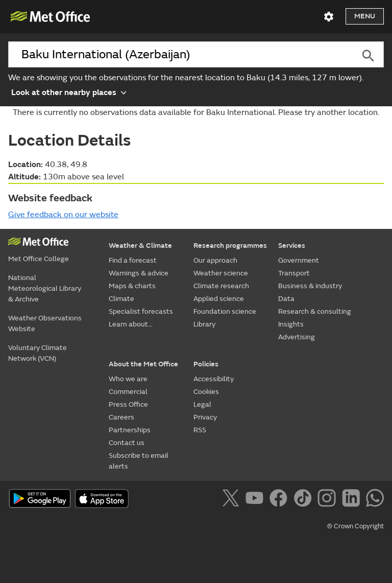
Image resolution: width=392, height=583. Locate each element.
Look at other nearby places (69, 92)
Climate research (221, 286)
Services (292, 246)
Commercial (128, 392)
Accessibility (214, 379)
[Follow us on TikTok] (304, 500)
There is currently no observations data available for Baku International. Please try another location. (196, 112)
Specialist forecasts (141, 311)
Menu (365, 16)
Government (299, 260)
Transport (294, 273)
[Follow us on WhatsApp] (375, 500)
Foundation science (225, 311)
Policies (206, 364)
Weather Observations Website (45, 323)
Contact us (127, 443)
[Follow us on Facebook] (280, 500)
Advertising (297, 337)
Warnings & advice (139, 273)
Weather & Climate (140, 246)
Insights (291, 324)
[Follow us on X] (232, 500)
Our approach (215, 260)
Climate (121, 299)
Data (286, 299)
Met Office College (39, 259)
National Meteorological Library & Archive (45, 288)
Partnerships (130, 430)
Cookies (206, 392)
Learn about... (131, 324)
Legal (202, 404)
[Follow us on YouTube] (256, 500)
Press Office (128, 404)
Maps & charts (132, 286)
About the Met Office (143, 364)
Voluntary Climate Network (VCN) (38, 353)
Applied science (219, 299)
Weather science (221, 273)
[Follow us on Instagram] (328, 500)
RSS (200, 430)
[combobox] (180, 55)
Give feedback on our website (63, 215)
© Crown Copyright (356, 526)
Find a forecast (133, 260)
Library (204, 324)
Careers (121, 417)
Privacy (205, 417)
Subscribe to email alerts (139, 461)
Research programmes (230, 246)
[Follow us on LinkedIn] (353, 500)
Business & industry (310, 286)
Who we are (128, 379)
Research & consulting (315, 311)
